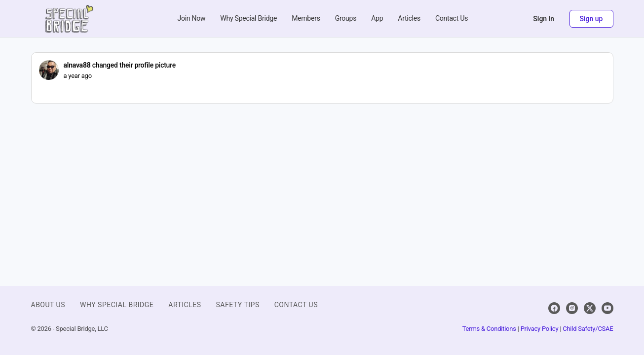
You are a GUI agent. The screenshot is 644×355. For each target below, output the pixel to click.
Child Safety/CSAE (588, 329)
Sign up (591, 19)
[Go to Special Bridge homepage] (70, 18)
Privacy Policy (540, 329)
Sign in (544, 19)
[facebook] (554, 308)
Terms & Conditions (489, 329)
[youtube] (607, 308)
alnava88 (77, 65)
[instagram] (572, 308)
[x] (590, 308)
